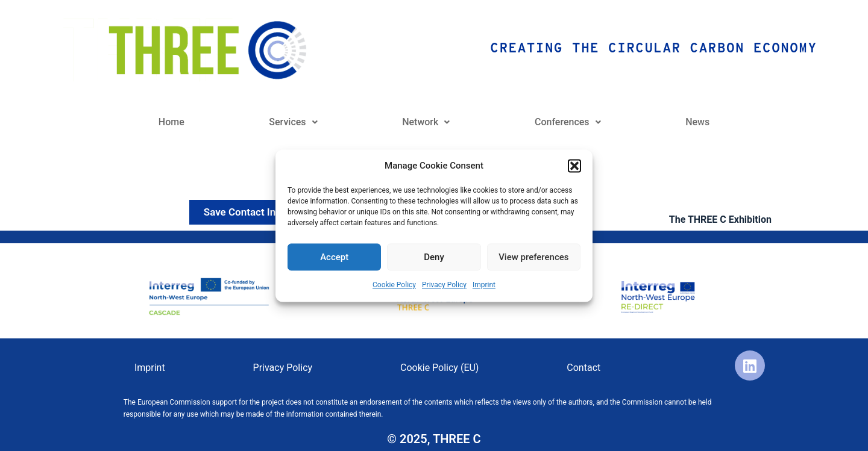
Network (426, 122)
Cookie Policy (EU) (439, 368)
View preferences (533, 257)
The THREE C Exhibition (720, 219)
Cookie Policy (394, 285)
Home (171, 122)
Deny (434, 257)
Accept (334, 257)
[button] (574, 166)
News (697, 122)
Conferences (568, 122)
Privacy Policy (444, 285)
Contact (583, 368)
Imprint (484, 285)
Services (293, 122)
